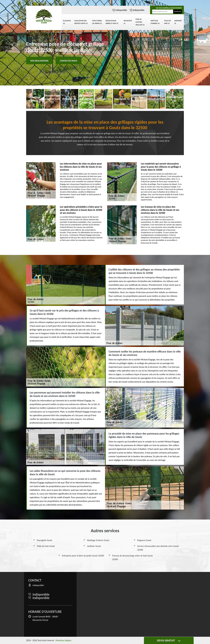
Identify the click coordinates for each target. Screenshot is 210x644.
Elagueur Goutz (144, 540)
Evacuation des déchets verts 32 (81, 22)
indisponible (121, 10)
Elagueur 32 (67, 22)
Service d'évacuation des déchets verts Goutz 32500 (158, 548)
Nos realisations (39, 61)
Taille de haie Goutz (46, 546)
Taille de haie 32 (168, 22)
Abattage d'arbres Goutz (98, 540)
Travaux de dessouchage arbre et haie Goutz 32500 (132, 557)
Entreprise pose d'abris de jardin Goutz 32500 (83, 556)
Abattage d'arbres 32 (155, 22)
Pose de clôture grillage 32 (140, 22)
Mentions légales (64, 640)
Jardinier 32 (178, 22)
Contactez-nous (68, 61)
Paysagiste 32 (128, 22)
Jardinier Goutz (94, 546)
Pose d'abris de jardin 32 (97, 22)
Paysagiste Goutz (45, 540)
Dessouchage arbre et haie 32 (112, 22)
